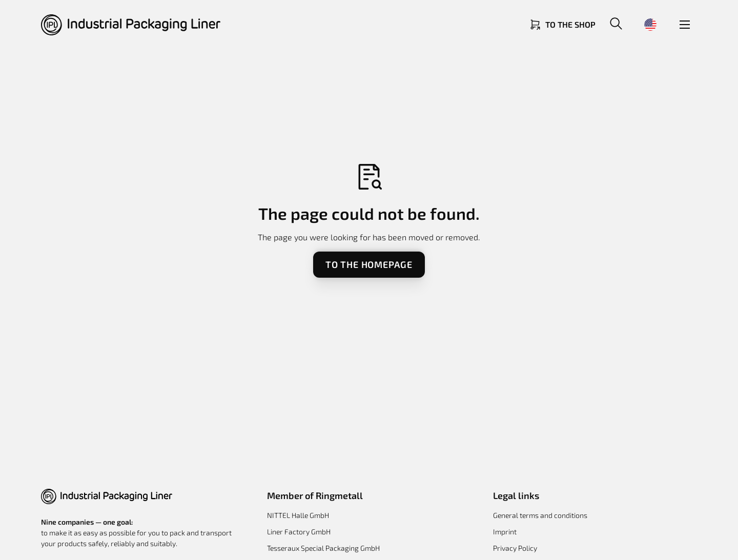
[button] (616, 25)
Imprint (505, 532)
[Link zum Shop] (562, 25)
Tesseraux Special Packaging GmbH (323, 548)
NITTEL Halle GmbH (298, 515)
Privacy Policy (515, 548)
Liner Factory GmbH (299, 532)
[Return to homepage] (131, 25)
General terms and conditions (540, 515)
